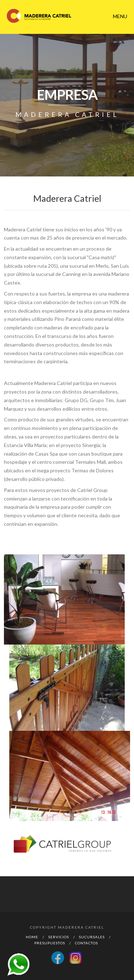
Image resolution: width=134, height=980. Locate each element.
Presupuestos (50, 943)
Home (32, 937)
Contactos (86, 943)
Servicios (59, 937)
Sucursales (92, 937)
